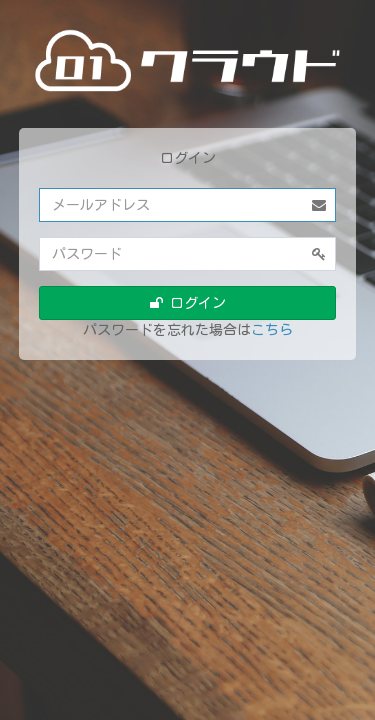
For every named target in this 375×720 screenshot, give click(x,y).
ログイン (188, 303)
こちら (272, 330)
